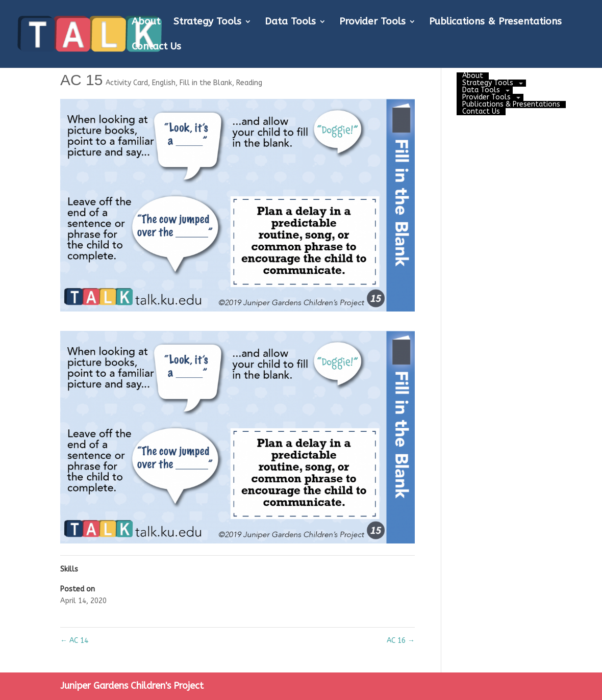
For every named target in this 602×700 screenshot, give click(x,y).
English (164, 83)
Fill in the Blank (206, 83)
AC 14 (74, 641)
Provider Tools (372, 22)
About (146, 22)
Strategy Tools (207, 22)
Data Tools (290, 22)
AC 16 (401, 641)
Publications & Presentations (495, 22)
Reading (249, 83)
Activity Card (127, 83)
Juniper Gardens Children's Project (132, 686)
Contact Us (156, 47)
